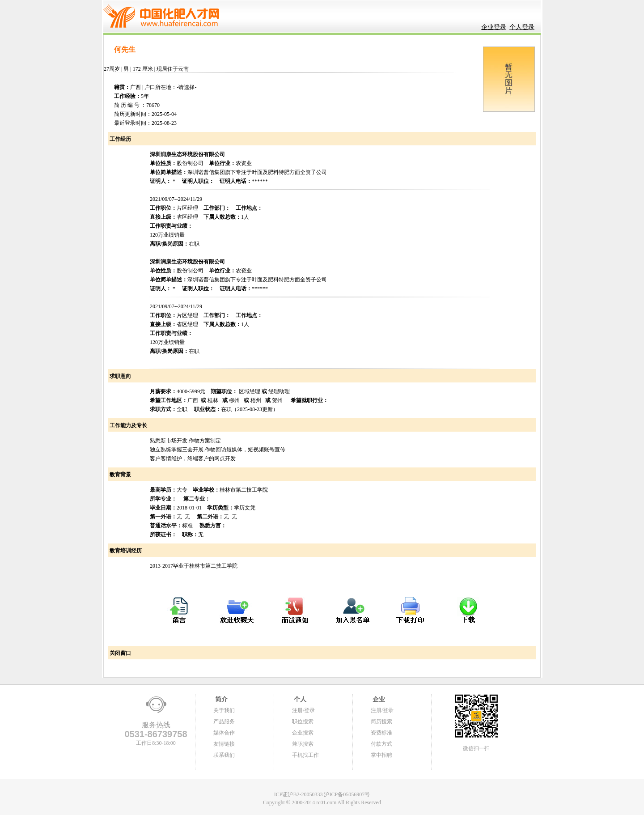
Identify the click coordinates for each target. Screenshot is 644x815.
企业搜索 (303, 733)
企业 (378, 699)
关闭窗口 (120, 653)
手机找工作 (305, 755)
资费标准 (381, 733)
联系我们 (224, 755)
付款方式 (381, 744)
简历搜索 (381, 722)
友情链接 (224, 744)
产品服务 (224, 722)
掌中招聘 (381, 755)
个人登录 (522, 27)
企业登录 (494, 27)
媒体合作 (224, 733)
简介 (220, 699)
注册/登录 (303, 710)
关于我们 (224, 710)
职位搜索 (303, 722)
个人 (299, 699)
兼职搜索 (303, 744)
